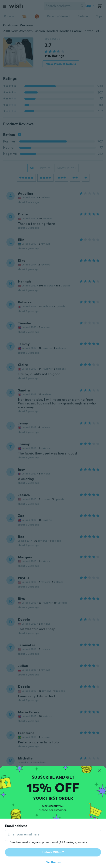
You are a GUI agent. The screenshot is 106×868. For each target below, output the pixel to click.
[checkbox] (7, 842)
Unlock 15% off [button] (53, 852)
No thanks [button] (53, 862)
